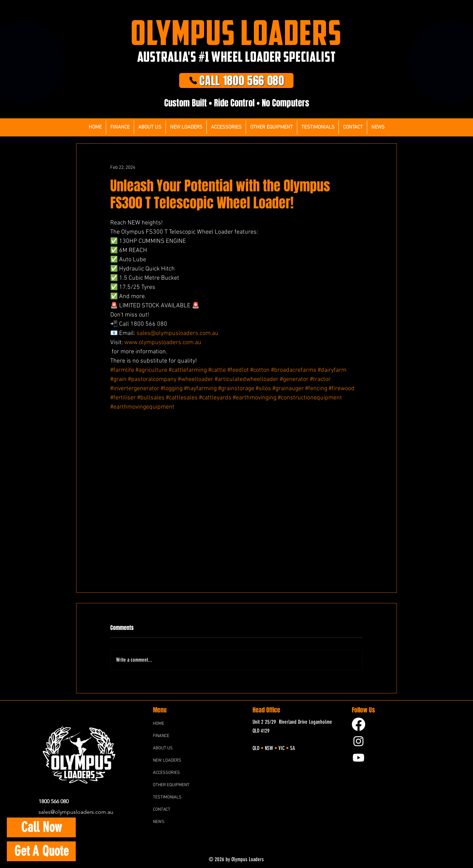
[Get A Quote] (41, 851)
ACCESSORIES (166, 773)
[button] (226, 127)
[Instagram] (359, 741)
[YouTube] (359, 758)
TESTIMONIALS (167, 797)
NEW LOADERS (167, 761)
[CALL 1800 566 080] (236, 80)
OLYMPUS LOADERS (236, 32)
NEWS (159, 822)
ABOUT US (163, 748)
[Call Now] (41, 827)
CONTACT (162, 810)
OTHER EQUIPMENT (171, 785)
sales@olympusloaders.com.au (76, 812)
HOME (159, 724)
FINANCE (161, 736)
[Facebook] (359, 724)
